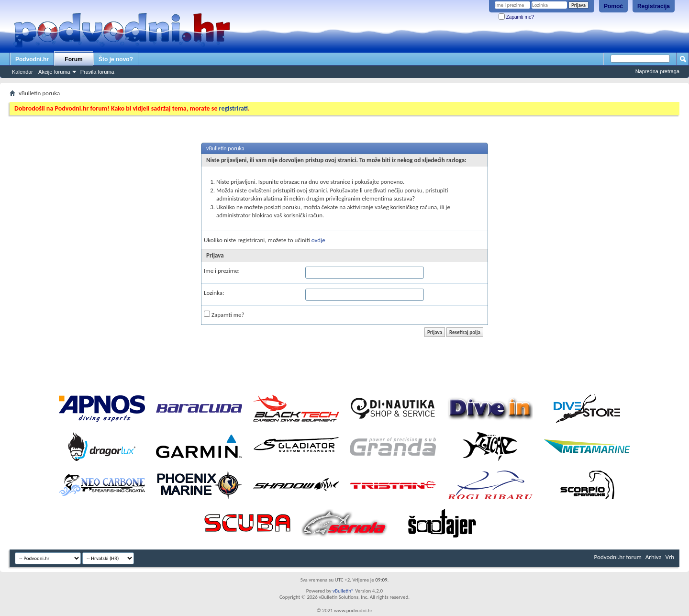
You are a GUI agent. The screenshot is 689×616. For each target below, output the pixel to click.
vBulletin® (343, 591)
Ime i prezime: (222, 271)
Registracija (654, 6)
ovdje (318, 240)
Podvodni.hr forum (618, 557)
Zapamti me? (516, 17)
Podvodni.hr (32, 59)
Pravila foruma (97, 72)
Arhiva (654, 557)
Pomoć (613, 6)
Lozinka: (214, 293)
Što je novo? (116, 59)
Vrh (670, 557)
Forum (73, 59)
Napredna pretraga (657, 71)
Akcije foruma (54, 72)
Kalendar (22, 72)
